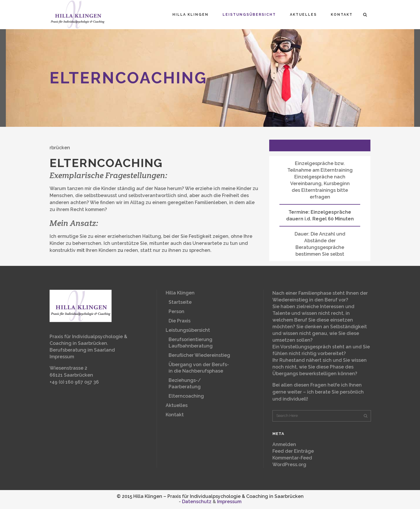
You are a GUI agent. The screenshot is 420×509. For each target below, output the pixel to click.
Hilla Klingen (180, 293)
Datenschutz (197, 502)
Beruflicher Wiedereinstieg (199, 355)
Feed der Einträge (293, 451)
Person (176, 311)
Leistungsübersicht (188, 330)
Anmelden (284, 444)
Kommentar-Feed (292, 458)
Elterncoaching (186, 396)
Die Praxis (180, 321)
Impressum (62, 357)
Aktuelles (177, 405)
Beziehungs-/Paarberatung (185, 383)
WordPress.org (289, 465)
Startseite (180, 302)
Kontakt (175, 415)
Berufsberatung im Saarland (82, 350)
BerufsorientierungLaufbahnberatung (191, 343)
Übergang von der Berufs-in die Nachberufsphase (199, 368)
